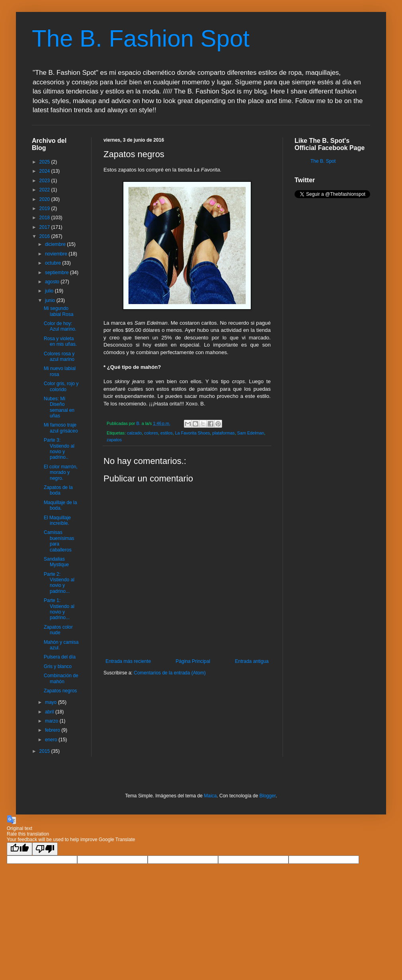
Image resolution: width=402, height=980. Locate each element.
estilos (167, 433)
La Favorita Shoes (193, 433)
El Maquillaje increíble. (57, 520)
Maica (210, 796)
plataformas (223, 433)
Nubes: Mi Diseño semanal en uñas (59, 407)
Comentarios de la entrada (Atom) (170, 673)
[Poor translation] (45, 849)
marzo (52, 721)
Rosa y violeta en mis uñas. (60, 341)
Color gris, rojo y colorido (61, 386)
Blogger (268, 796)
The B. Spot (323, 161)
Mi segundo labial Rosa (59, 311)
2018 (45, 218)
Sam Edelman (251, 433)
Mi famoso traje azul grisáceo (61, 428)
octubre (54, 263)
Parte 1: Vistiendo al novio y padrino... (59, 609)
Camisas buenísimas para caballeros (59, 541)
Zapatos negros (60, 691)
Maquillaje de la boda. (60, 505)
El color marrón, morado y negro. (61, 472)
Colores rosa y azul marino (59, 357)
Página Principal (193, 661)
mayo (52, 702)
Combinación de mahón (61, 678)
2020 (45, 199)
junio (51, 300)
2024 (45, 171)
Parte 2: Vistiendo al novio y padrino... (59, 583)
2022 (45, 190)
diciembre (56, 244)
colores (151, 433)
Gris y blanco (58, 666)
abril (50, 712)
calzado (134, 433)
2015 (45, 751)
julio (50, 291)
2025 (45, 162)
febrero (53, 730)
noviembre (57, 254)
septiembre (58, 273)
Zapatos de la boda (58, 490)
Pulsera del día (60, 657)
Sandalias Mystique (56, 562)
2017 (45, 227)
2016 (45, 236)
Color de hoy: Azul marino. (60, 326)
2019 (45, 208)
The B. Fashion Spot (141, 38)
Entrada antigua (252, 661)
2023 (45, 181)
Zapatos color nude (58, 630)
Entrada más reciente (128, 661)
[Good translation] (20, 849)
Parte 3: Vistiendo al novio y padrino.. (59, 449)
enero (52, 740)
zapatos (114, 440)
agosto (53, 282)
